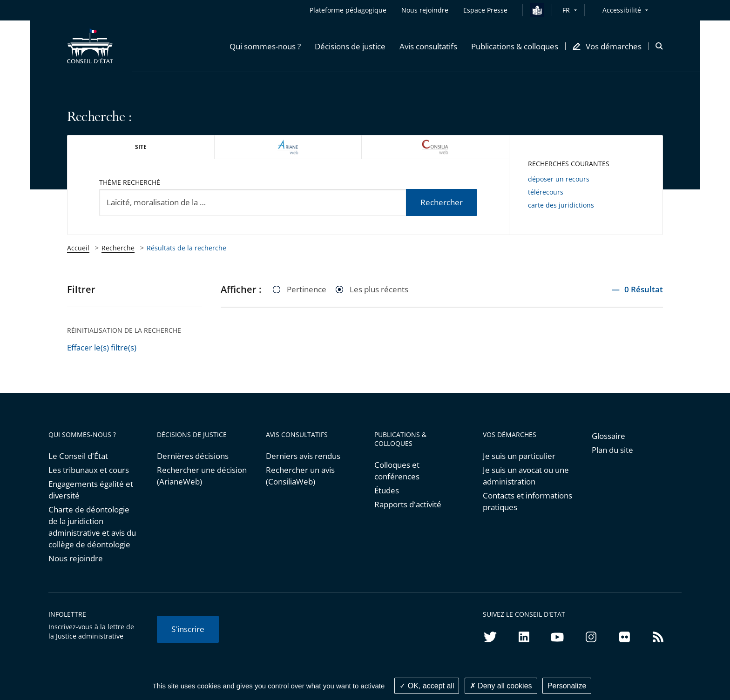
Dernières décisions (193, 456)
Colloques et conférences (397, 471)
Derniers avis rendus (303, 456)
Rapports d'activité (408, 504)
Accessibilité (622, 10)
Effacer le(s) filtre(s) (102, 347)
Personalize (567, 686)
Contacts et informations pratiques (527, 501)
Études (387, 490)
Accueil (78, 248)
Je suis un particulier (519, 456)
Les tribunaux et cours (89, 470)
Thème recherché (130, 182)
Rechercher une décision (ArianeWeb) (202, 476)
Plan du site (612, 450)
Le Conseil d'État (78, 456)
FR (566, 10)
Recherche (118, 248)
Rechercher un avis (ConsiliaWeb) (300, 476)
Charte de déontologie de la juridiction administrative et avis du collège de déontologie (92, 527)
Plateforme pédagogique (348, 10)
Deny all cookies (501, 686)
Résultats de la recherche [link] (186, 248)
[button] (265, 46)
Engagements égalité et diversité (91, 490)
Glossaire (608, 436)
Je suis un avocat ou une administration (526, 476)
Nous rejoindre (76, 558)
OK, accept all (427, 686)
